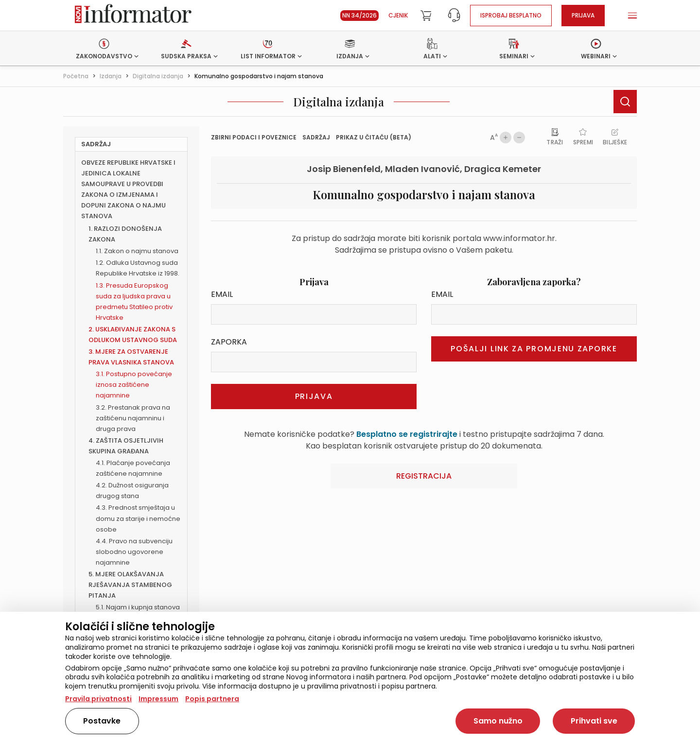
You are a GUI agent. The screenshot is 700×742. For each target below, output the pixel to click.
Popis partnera (212, 699)
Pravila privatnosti (98, 699)
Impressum (158, 699)
